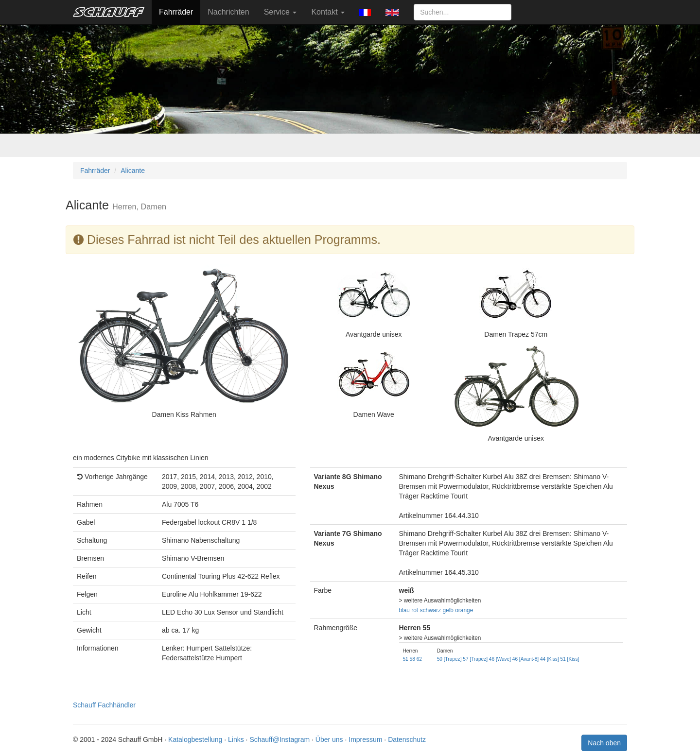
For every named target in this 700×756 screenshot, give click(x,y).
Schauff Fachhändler (104, 705)
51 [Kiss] (570, 659)
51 (406, 659)
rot (415, 610)
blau (404, 610)
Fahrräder (176, 12)
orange (464, 610)
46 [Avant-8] (525, 659)
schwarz (431, 610)
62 (419, 659)
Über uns (329, 739)
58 (412, 659)
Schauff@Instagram (280, 739)
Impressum (365, 739)
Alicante (133, 171)
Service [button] (280, 12)
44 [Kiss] (550, 659)
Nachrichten (228, 12)
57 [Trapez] (475, 659)
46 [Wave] (500, 659)
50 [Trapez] (449, 659)
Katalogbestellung (195, 739)
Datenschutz (407, 739)
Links (236, 739)
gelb (448, 610)
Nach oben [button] (604, 743)
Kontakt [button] (328, 12)
